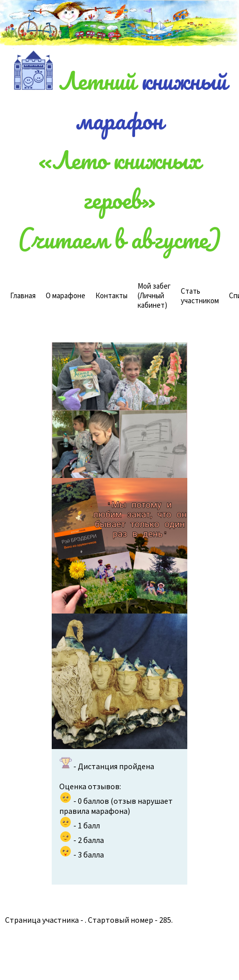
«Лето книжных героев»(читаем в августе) (119, 199)
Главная (23, 295)
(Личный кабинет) (154, 295)
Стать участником (200, 296)
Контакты (111, 295)
